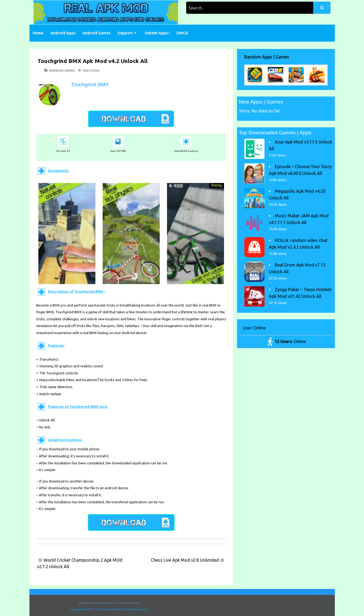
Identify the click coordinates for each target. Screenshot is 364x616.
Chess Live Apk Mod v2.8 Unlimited (185, 560)
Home (38, 33)
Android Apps (63, 33)
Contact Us (132, 603)
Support (125, 33)
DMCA (182, 33)
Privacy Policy (97, 603)
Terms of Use (115, 603)
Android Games (96, 33)
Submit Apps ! (157, 33)
